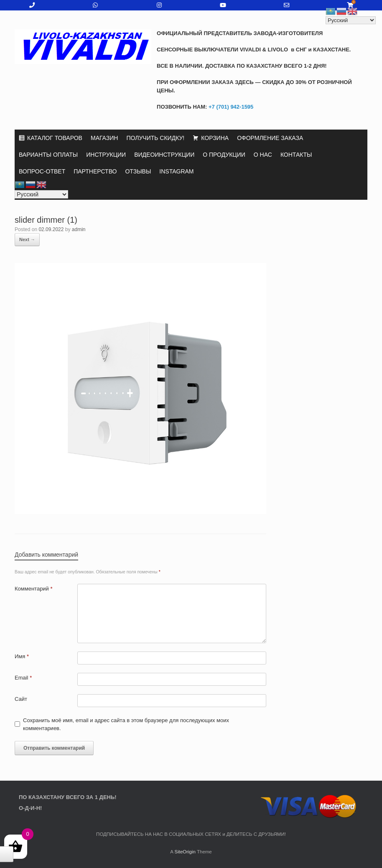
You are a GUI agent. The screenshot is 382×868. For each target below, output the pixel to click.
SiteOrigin (185, 852)
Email (23, 678)
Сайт (21, 699)
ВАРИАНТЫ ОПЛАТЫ (48, 155)
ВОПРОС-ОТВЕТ (42, 171)
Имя (22, 656)
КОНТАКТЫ (296, 155)
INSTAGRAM (176, 171)
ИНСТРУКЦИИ (106, 155)
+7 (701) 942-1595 (230, 107)
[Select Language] (41, 194)
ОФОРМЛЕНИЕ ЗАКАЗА (270, 138)
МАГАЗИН (104, 138)
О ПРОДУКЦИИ (224, 155)
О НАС (263, 155)
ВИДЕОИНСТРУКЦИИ (164, 155)
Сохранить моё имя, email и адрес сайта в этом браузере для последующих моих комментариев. (126, 724)
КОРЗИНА (215, 138)
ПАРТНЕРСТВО (95, 171)
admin (79, 229)
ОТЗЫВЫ (138, 171)
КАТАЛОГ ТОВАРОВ (55, 138)
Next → (27, 239)
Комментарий (34, 589)
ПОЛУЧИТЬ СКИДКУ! (155, 138)
